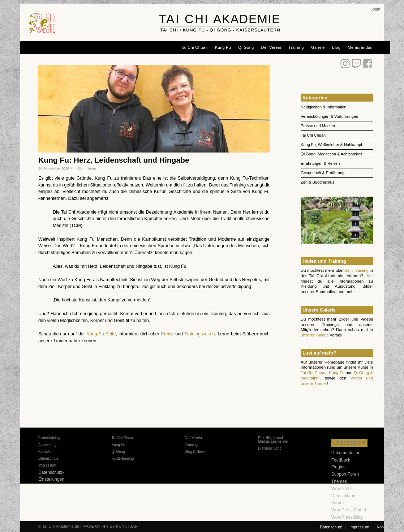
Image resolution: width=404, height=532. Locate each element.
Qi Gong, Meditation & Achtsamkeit (332, 154)
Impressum (47, 465)
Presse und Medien (318, 126)
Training (191, 445)
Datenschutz (48, 458)
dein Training (357, 270)
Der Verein (193, 438)
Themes (339, 481)
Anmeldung (48, 445)
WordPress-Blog (347, 517)
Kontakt (44, 452)
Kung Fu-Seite (101, 334)
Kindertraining (123, 458)
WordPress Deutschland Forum (343, 496)
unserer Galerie (315, 335)
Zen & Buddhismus (317, 182)
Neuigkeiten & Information (324, 107)
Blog (81, 168)
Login (375, 9)
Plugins (338, 467)
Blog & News (195, 452)
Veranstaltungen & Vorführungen (329, 116)
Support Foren (345, 474)
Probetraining (49, 438)
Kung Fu (337, 373)
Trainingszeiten (199, 334)
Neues (91, 168)
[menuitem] (375, 9)
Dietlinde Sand (270, 448)
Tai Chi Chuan (313, 135)
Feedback (341, 460)
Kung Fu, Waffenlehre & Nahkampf (331, 145)
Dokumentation (346, 453)
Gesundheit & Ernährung (323, 173)
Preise (167, 334)
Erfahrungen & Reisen (320, 163)
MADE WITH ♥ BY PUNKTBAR (110, 526)
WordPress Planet (349, 510)
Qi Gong (118, 452)
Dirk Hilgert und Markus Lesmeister (273, 440)
